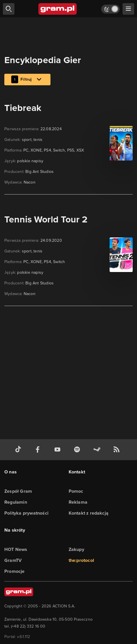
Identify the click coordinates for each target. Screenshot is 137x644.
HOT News (16, 549)
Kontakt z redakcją (89, 513)
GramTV (13, 560)
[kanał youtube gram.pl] (59, 450)
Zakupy (76, 549)
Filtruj (27, 80)
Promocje (15, 571)
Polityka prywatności (26, 513)
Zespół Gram (18, 491)
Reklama (78, 502)
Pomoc (76, 491)
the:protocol (81, 560)
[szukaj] (9, 9)
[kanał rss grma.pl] (118, 450)
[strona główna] (58, 9)
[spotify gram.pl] (78, 450)
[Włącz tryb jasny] (110, 9)
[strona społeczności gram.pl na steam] (98, 450)
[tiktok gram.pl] (19, 450)
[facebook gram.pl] (39, 450)
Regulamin (16, 502)
